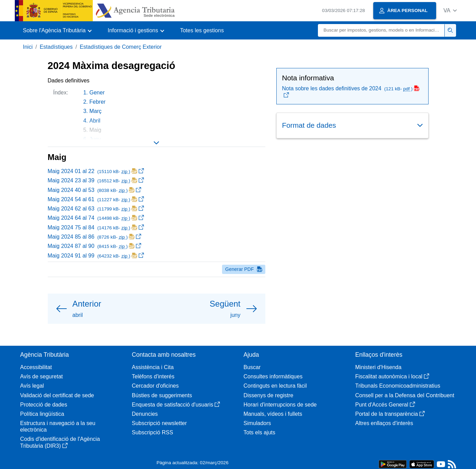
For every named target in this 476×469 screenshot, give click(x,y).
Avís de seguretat (42, 376)
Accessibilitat (36, 367)
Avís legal (32, 386)
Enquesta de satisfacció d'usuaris (176, 405)
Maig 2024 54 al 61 (96, 199)
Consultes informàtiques (273, 376)
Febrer (97, 102)
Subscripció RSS (153, 432)
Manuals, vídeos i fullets (273, 414)
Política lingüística (42, 414)
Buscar (252, 367)
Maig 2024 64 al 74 (96, 218)
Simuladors (257, 423)
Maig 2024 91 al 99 (96, 256)
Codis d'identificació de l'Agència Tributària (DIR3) (60, 442)
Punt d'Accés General (385, 405)
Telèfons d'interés (153, 376)
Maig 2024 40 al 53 (95, 190)
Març (96, 111)
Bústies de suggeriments (162, 395)
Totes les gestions (202, 30)
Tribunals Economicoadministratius (398, 386)
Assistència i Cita (153, 367)
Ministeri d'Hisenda (379, 367)
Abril (95, 121)
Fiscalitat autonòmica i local (392, 376)
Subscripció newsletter (159, 423)
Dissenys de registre (269, 395)
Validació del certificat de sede (57, 395)
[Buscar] (381, 30)
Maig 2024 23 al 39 (96, 180)
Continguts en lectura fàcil (275, 386)
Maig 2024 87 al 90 (95, 246)
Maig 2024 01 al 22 (96, 171)
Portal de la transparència (390, 414)
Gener (97, 93)
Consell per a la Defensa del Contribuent (405, 395)
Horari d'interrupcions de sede (280, 405)
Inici (28, 47)
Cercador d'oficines (155, 386)
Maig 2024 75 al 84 (96, 227)
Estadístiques (56, 47)
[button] (450, 10)
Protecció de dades (44, 405)
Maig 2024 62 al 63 (96, 209)
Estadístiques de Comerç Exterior (121, 47)
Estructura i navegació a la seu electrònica (58, 426)
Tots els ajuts (259, 432)
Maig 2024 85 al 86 (95, 237)
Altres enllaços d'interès (384, 423)
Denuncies (145, 414)
